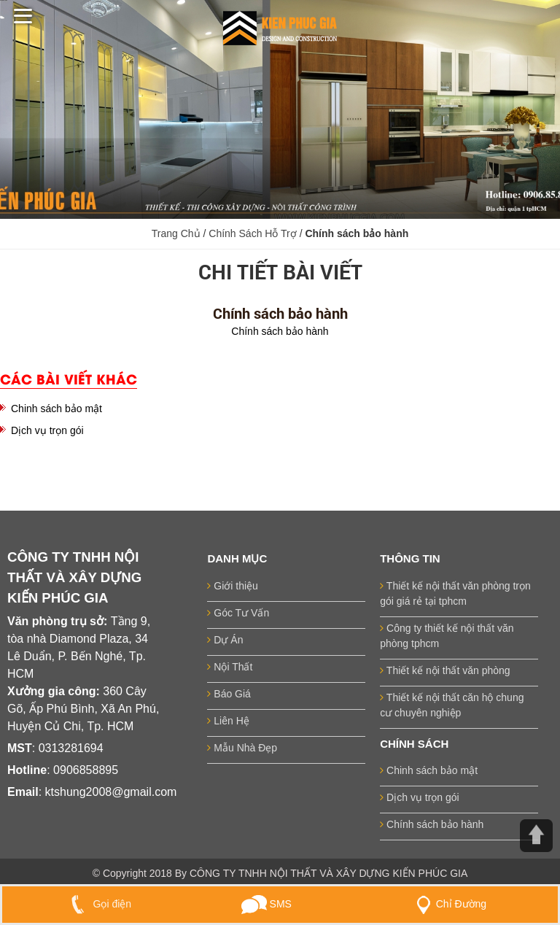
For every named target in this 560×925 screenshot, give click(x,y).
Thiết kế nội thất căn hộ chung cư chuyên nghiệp (452, 705)
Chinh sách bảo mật (57, 409)
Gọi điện (98, 904)
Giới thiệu (232, 586)
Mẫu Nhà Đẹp (242, 748)
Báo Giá (229, 694)
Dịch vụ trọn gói (47, 430)
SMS (267, 904)
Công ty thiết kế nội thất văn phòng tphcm (447, 636)
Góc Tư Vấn (238, 613)
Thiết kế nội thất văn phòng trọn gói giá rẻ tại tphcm (455, 593)
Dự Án (225, 640)
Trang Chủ (176, 233)
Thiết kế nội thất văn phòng (445, 670)
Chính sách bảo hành (432, 824)
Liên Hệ (228, 721)
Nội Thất (230, 667)
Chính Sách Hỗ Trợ (254, 233)
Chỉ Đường (448, 904)
